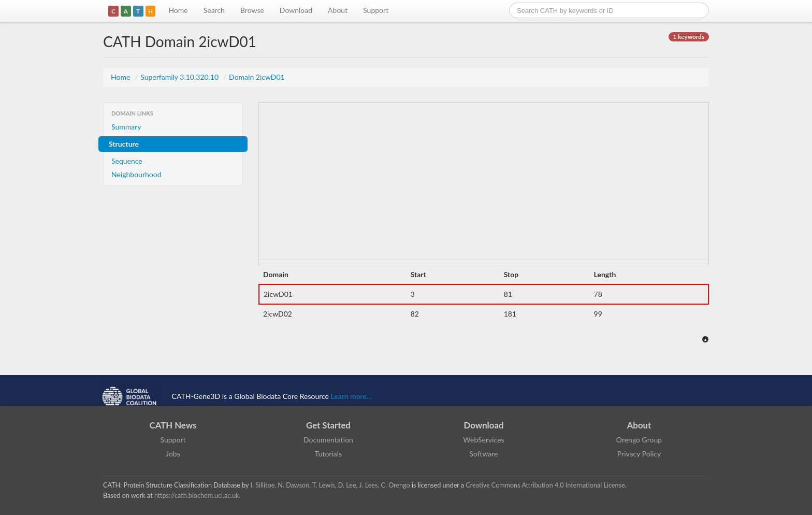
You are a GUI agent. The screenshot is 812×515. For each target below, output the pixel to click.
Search (214, 10)
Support (376, 10)
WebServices (483, 440)
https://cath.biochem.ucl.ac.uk (197, 496)
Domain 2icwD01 (257, 77)
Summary (126, 127)
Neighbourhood (136, 174)
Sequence (127, 161)
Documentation (328, 440)
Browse (252, 10)
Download (296, 10)
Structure (124, 144)
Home (178, 10)
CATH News (173, 425)
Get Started (328, 425)
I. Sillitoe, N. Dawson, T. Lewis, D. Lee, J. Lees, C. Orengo (330, 485)
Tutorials (328, 454)
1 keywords (689, 37)
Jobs (173, 454)
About (338, 10)
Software (484, 454)
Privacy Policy (639, 454)
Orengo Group (639, 440)
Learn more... (351, 396)
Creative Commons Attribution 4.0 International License (545, 485)
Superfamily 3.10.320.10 (180, 77)
